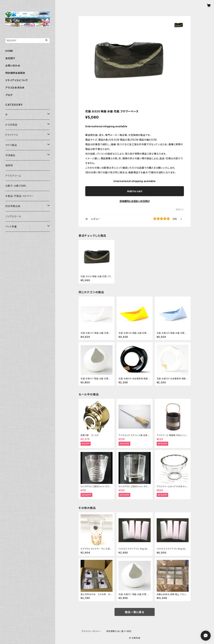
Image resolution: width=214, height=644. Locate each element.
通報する (180, 209)
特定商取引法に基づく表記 (119, 631)
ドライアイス (12, 135)
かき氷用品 (11, 125)
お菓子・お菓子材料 (16, 186)
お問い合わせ (13, 66)
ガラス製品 (11, 145)
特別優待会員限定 (15, 73)
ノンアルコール (13, 216)
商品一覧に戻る (135, 612)
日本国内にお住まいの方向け (135, 201)
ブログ (9, 95)
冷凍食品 (10, 155)
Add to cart (135, 191)
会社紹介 (10, 58)
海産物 (9, 165)
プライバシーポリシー (91, 631)
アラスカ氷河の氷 (15, 88)
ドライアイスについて (17, 80)
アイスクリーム (13, 176)
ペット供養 (11, 226)
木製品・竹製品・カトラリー (19, 196)
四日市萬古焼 (13, 206)
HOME (9, 51)
